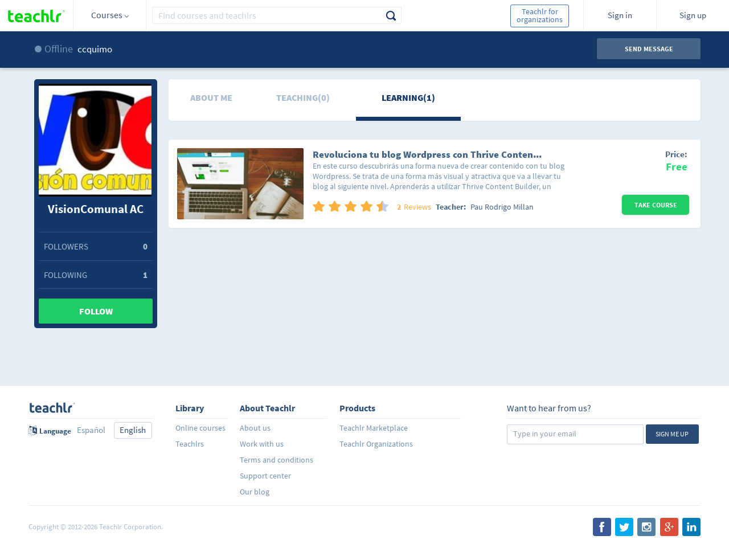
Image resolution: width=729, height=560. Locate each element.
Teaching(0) (303, 97)
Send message (649, 49)
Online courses (200, 428)
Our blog (255, 492)
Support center (265, 476)
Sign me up (672, 434)
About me (211, 97)
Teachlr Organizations (376, 444)
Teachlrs (190, 444)
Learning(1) (408, 97)
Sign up (693, 15)
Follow (96, 311)
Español (91, 430)
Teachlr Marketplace (374, 428)
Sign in (620, 15)
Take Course (656, 205)
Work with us (262, 444)
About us (255, 428)
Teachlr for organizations (540, 15)
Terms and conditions (277, 460)
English (133, 430)
